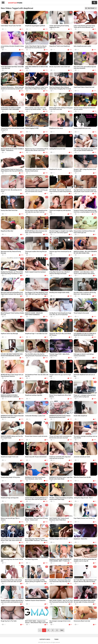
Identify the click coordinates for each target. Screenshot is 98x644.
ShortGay (15, 3)
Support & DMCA (45, 639)
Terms (56, 639)
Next (62, 630)
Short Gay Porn (47, 642)
